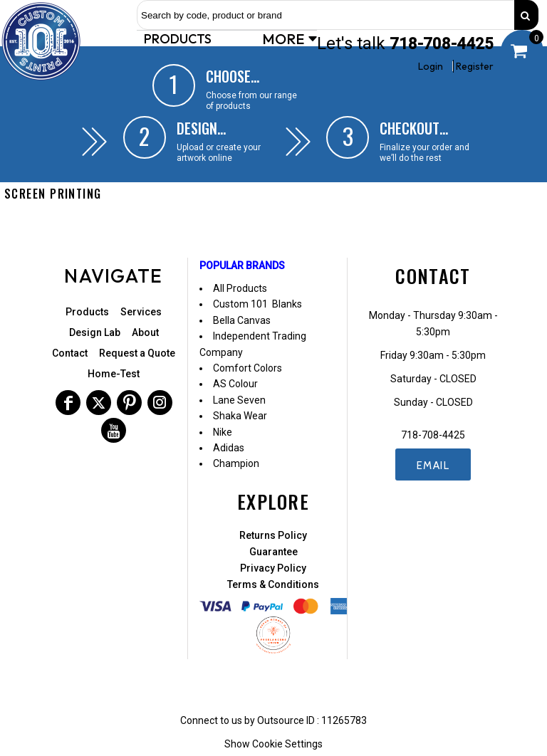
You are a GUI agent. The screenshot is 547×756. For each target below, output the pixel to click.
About (145, 332)
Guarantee (273, 552)
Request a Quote (137, 353)
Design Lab (95, 332)
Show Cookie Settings (273, 744)
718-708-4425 (442, 44)
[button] (179, 38)
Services (141, 312)
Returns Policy (273, 535)
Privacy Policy (273, 568)
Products (87, 312)
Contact (70, 353)
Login (431, 66)
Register (475, 66)
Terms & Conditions (273, 584)
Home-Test (114, 374)
